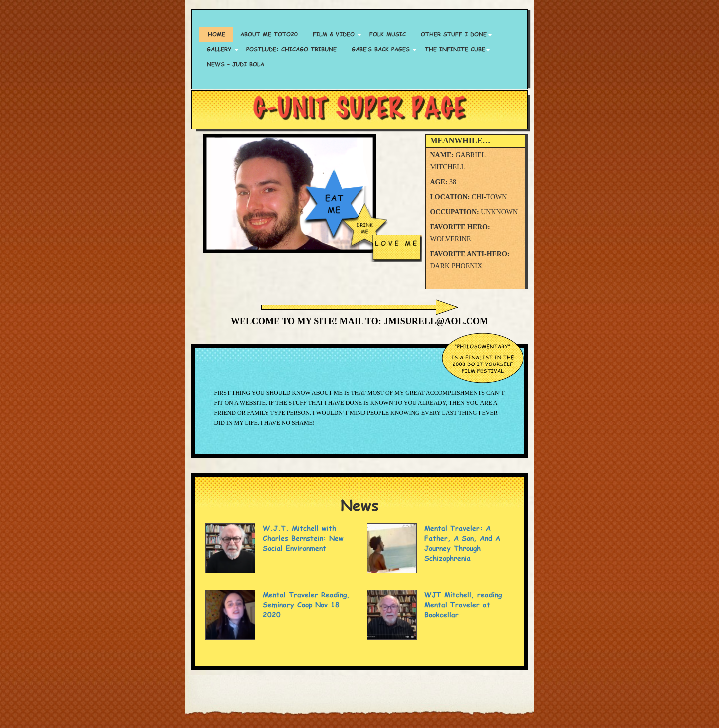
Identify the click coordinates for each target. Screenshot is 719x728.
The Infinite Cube (455, 49)
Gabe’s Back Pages (381, 49)
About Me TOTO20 (269, 34)
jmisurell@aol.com (436, 321)
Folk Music (388, 34)
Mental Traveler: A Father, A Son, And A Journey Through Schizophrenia (462, 543)
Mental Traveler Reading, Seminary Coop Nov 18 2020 (306, 604)
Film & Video (334, 34)
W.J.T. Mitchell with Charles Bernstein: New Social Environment (303, 538)
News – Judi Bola (235, 64)
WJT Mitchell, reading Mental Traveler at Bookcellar (463, 604)
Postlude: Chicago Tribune (291, 49)
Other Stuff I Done (454, 34)
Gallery (219, 49)
